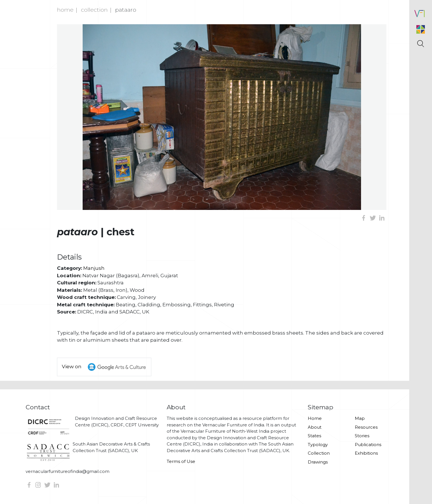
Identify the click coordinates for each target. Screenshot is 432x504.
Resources (366, 427)
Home (65, 10)
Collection (94, 10)
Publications (368, 445)
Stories (362, 436)
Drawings (318, 462)
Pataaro (126, 10)
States (314, 436)
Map (360, 418)
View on (106, 367)
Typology (318, 445)
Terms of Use (181, 461)
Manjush (94, 268)
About (315, 427)
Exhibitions (366, 453)
